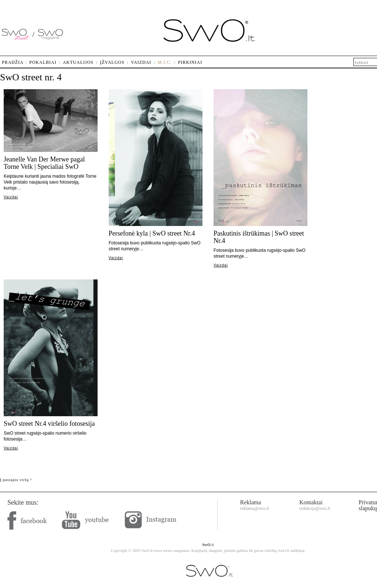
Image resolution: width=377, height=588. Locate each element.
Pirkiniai (190, 62)
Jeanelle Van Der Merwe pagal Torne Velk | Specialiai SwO (44, 163)
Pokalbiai (43, 62)
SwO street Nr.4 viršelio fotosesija (49, 424)
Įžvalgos (112, 62)
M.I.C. (165, 62)
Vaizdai (11, 197)
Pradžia (13, 62)
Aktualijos (78, 62)
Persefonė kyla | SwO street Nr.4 (152, 233)
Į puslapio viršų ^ (16, 480)
